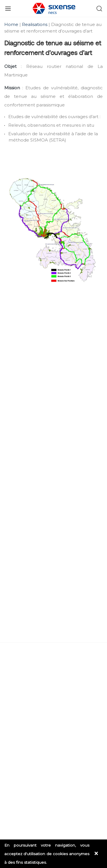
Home (12, 24)
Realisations (35, 24)
